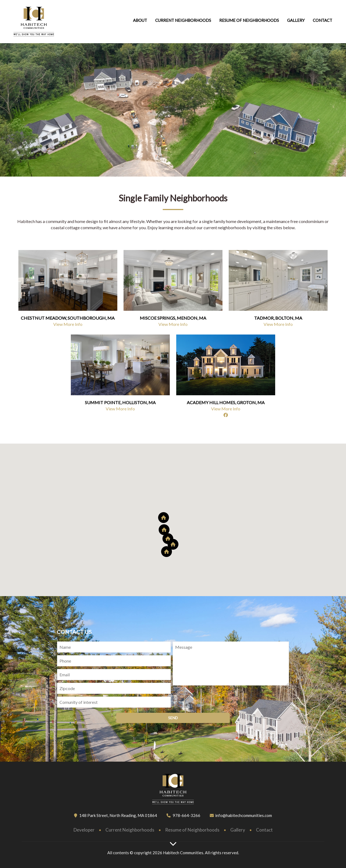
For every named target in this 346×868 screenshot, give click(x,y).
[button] (173, 544)
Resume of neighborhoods (249, 20)
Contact (322, 20)
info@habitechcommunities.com (244, 815)
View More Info (68, 324)
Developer (84, 830)
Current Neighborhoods (183, 20)
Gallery (296, 20)
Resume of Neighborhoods (192, 830)
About (140, 20)
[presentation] (214, 700)
